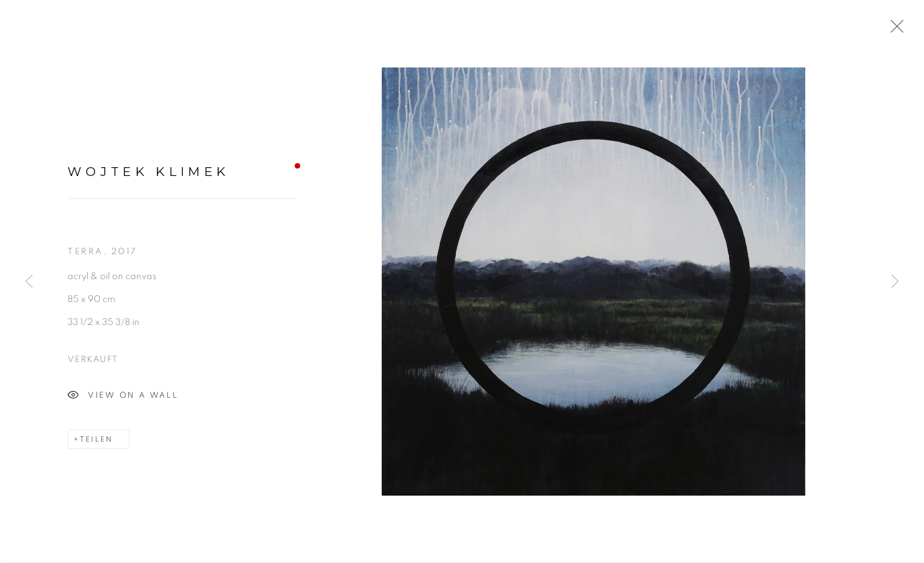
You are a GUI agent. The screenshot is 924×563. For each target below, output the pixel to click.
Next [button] (895, 281)
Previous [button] (29, 281)
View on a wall (123, 398)
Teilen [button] (96, 441)
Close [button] (894, 30)
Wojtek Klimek (148, 174)
